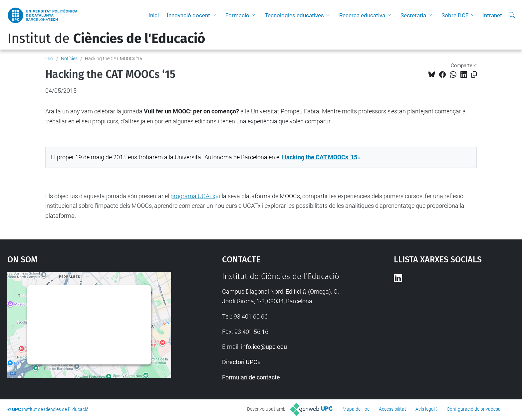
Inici (154, 15)
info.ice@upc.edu (264, 347)
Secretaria (413, 15)
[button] (216, 15)
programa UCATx (193, 196)
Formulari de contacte (251, 377)
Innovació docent (188, 15)
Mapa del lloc (356, 409)
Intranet (492, 15)
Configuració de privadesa (474, 409)
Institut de (106, 39)
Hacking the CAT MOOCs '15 (320, 157)
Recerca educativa (362, 15)
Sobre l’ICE (455, 15)
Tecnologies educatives (294, 15)
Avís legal (425, 409)
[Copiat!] (474, 75)
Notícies (69, 59)
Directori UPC (240, 362)
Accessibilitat (392, 409)
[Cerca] (512, 15)
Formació (237, 15)
